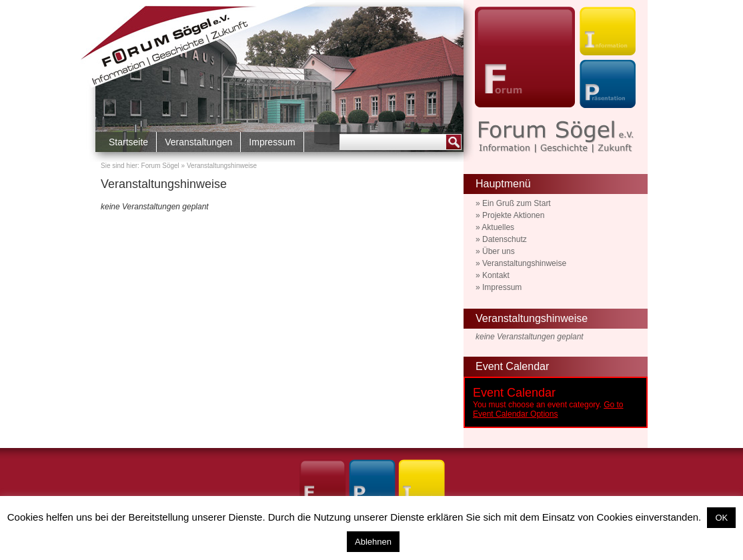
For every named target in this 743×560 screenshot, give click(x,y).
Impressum (272, 142)
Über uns (499, 251)
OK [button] (721, 518)
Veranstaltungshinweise (164, 184)
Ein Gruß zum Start (517, 203)
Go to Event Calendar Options (548, 409)
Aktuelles (498, 227)
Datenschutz (505, 239)
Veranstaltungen (198, 142)
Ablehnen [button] (373, 542)
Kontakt (496, 275)
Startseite (128, 142)
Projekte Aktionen (513, 215)
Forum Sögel (160, 166)
